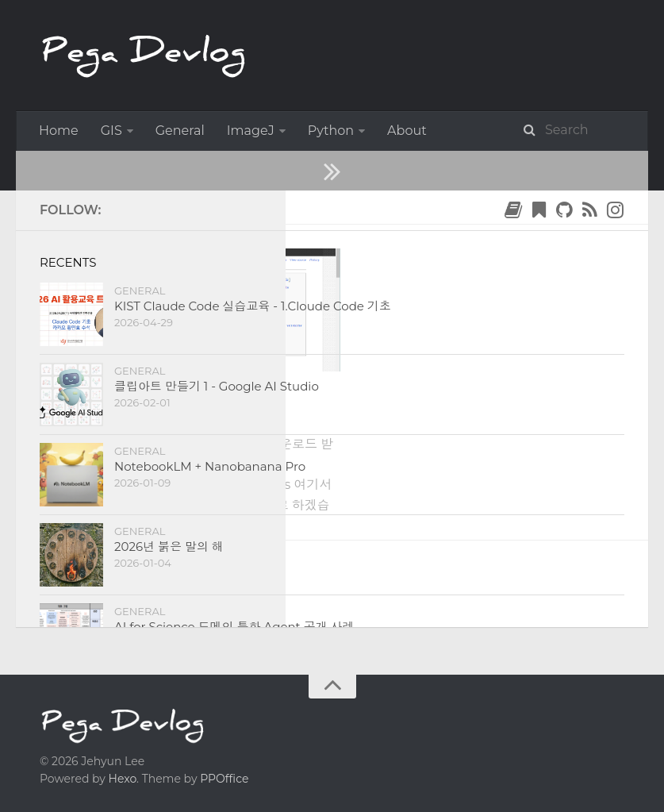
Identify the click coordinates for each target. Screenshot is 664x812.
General (180, 131)
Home (59, 131)
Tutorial (165, 391)
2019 (102, 207)
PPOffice (224, 779)
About (407, 131)
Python (331, 131)
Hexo (123, 779)
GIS (111, 131)
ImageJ (251, 131)
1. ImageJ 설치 (134, 413)
